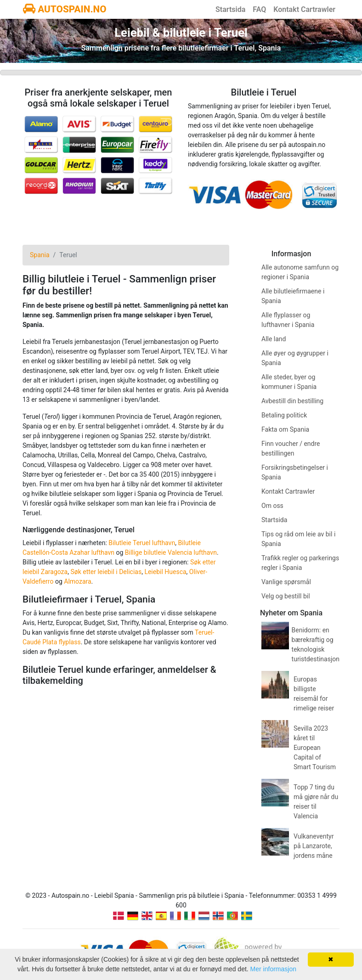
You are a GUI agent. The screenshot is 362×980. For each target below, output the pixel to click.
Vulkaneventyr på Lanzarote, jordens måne (314, 846)
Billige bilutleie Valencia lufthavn (171, 552)
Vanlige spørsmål (286, 582)
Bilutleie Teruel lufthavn (142, 543)
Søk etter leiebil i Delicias (106, 572)
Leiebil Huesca (165, 572)
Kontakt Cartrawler (304, 9)
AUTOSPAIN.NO (65, 9)
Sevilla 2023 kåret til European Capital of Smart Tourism (315, 748)
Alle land (274, 339)
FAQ (259, 9)
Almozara (77, 581)
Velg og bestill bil (286, 596)
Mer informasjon (273, 969)
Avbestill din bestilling (292, 401)
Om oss (272, 506)
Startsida (230, 9)
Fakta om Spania (285, 429)
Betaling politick (284, 415)
